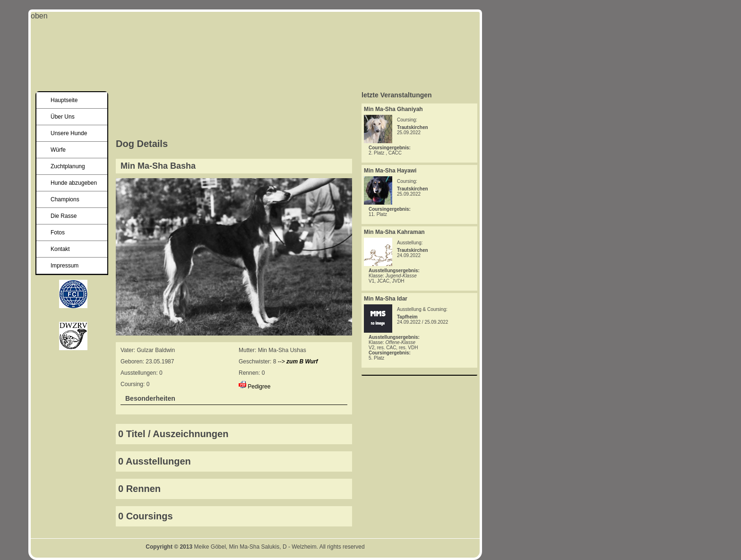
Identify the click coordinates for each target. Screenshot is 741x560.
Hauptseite (64, 100)
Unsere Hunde (69, 133)
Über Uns (63, 117)
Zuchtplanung (68, 166)
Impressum (65, 266)
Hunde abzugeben (74, 183)
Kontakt (60, 249)
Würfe (58, 150)
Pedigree (259, 387)
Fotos (58, 233)
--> (298, 362)
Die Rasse (64, 216)
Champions (65, 199)
